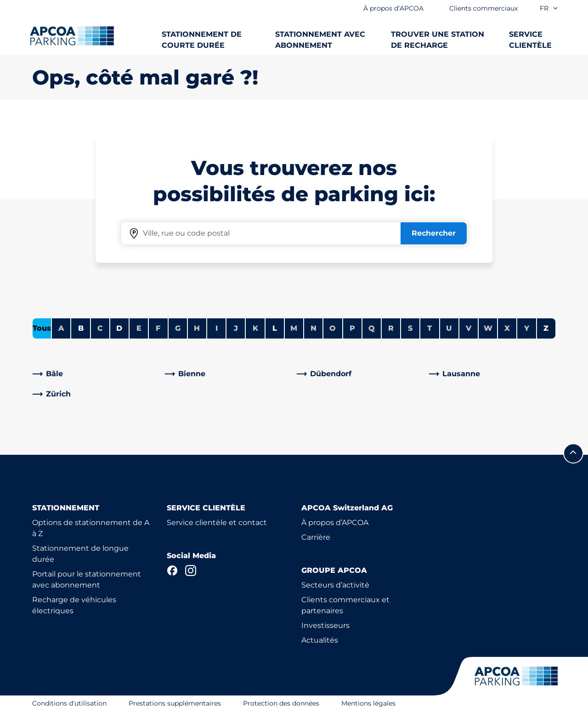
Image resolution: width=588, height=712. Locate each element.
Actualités (320, 640)
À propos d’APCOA (335, 523)
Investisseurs (325, 625)
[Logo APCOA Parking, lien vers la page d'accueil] (72, 36)
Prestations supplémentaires (175, 703)
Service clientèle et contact (217, 523)
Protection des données (281, 703)
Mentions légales (368, 703)
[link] (96, 374)
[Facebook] (172, 571)
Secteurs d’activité (335, 585)
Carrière (316, 537)
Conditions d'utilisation (69, 703)
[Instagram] (191, 571)
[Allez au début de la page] (573, 453)
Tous (42, 328)
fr (549, 8)
